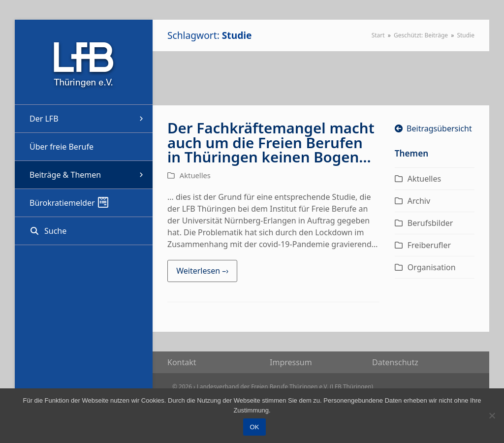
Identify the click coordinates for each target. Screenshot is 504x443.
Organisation (432, 267)
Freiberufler (429, 245)
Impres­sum (291, 362)
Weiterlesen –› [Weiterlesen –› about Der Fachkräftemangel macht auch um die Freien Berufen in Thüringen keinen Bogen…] (202, 271)
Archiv (419, 201)
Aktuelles (195, 175)
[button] (84, 231)
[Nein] (492, 415)
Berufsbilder (430, 223)
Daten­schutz (395, 362)
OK (255, 427)
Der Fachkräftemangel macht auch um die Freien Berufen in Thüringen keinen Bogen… (271, 142)
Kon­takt (182, 362)
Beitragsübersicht (433, 128)
